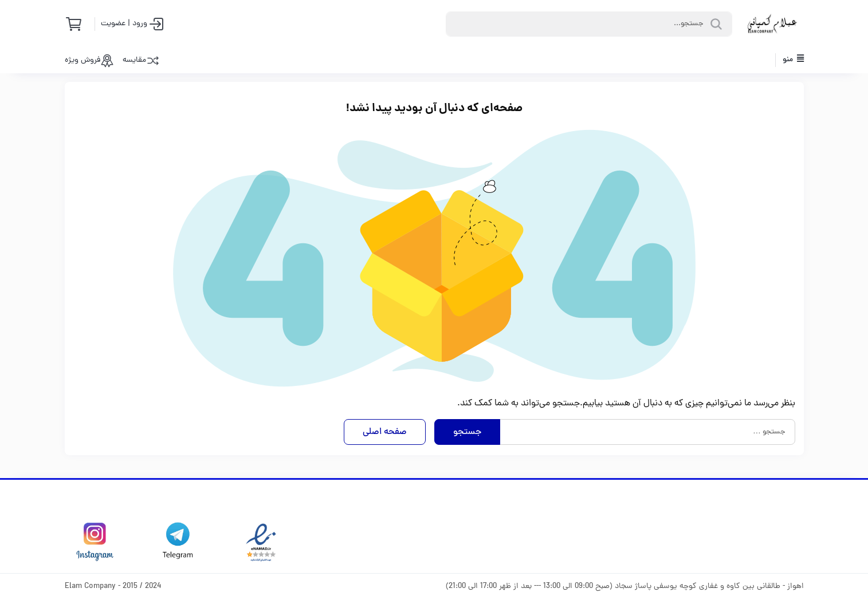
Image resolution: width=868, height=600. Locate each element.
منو (793, 60)
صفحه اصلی (385, 432)
